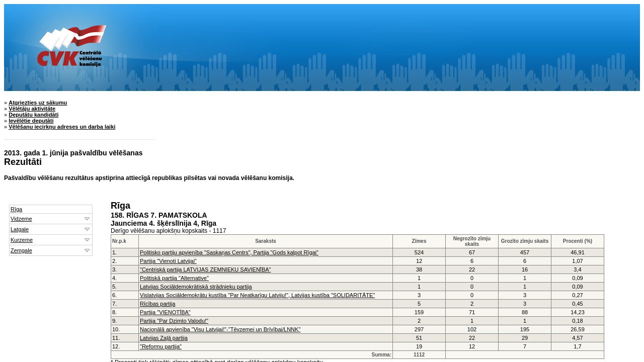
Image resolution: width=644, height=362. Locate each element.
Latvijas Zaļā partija (164, 338)
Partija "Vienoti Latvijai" (168, 261)
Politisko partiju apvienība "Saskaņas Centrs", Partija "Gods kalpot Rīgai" (229, 252)
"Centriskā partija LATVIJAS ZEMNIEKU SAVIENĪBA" (205, 269)
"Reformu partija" (161, 346)
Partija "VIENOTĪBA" (165, 312)
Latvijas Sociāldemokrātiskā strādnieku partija (196, 287)
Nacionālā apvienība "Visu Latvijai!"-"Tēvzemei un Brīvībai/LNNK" (220, 329)
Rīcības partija (157, 304)
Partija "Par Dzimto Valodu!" (174, 321)
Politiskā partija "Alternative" (174, 278)
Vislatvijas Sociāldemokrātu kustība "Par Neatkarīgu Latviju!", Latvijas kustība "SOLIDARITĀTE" (257, 295)
